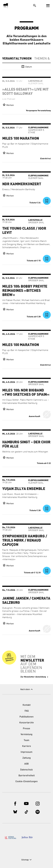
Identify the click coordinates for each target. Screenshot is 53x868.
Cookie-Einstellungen (26, 782)
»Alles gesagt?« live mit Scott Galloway (25, 92)
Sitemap (25, 860)
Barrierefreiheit (27, 776)
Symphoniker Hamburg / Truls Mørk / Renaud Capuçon (25, 540)
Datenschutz (26, 770)
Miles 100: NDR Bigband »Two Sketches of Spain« (26, 392)
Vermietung (26, 735)
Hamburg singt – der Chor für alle (26, 444)
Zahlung (27, 758)
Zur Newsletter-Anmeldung (33, 677)
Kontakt (27, 705)
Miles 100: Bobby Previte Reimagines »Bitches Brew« (25, 291)
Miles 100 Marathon (21, 138)
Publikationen (26, 717)
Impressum (26, 752)
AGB (26, 764)
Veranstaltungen (17, 59)
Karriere (27, 746)
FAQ (27, 711)
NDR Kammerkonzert (22, 184)
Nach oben (25, 689)
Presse (26, 729)
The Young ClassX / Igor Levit (24, 231)
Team (26, 740)
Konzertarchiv (27, 723)
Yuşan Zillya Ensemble (24, 489)
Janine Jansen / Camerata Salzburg (26, 601)
